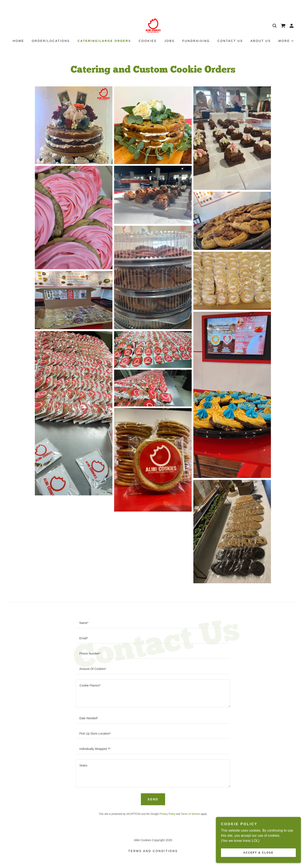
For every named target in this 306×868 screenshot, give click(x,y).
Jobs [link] (169, 41)
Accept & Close (258, 853)
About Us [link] (261, 41)
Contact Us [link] (230, 41)
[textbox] (153, 623)
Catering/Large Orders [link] (104, 41)
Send (153, 799)
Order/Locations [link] (51, 41)
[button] (292, 26)
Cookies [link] (148, 41)
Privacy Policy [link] (167, 814)
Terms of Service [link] (190, 814)
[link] (153, 25)
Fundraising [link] (196, 41)
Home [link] (18, 41)
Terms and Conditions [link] (153, 851)
